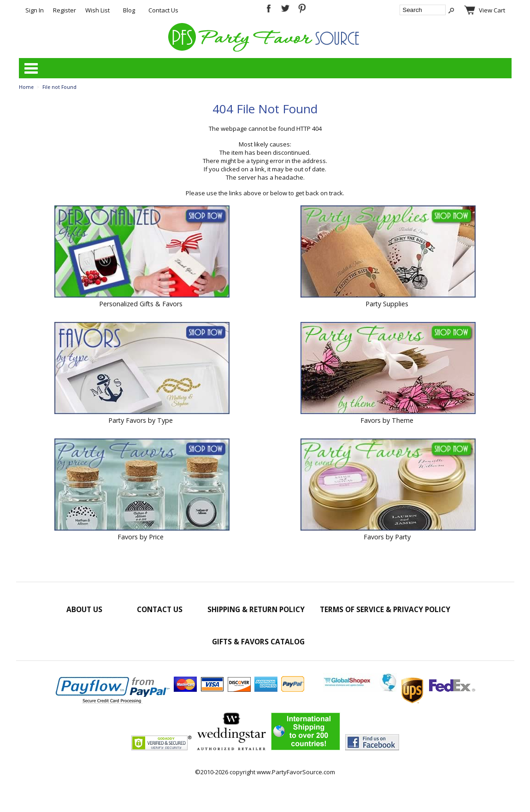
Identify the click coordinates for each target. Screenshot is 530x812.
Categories (31, 68)
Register (65, 10)
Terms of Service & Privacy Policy (385, 609)
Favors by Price (141, 537)
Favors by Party (387, 537)
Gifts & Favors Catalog (258, 642)
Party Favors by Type (141, 420)
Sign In (35, 10)
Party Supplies (387, 304)
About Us (84, 609)
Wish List (97, 10)
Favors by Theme (387, 420)
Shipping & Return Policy (256, 609)
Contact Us (163, 10)
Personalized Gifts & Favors (141, 304)
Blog (129, 10)
